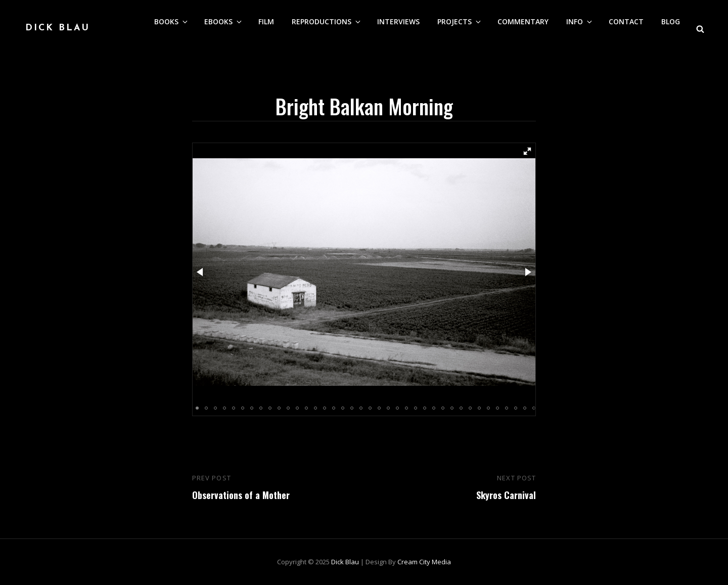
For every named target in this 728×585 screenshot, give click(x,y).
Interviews (398, 21)
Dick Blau (58, 28)
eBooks (224, 21)
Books (172, 21)
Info (580, 21)
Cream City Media (424, 562)
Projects (460, 21)
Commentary (523, 21)
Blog (671, 21)
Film (266, 21)
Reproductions (327, 21)
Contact (626, 21)
